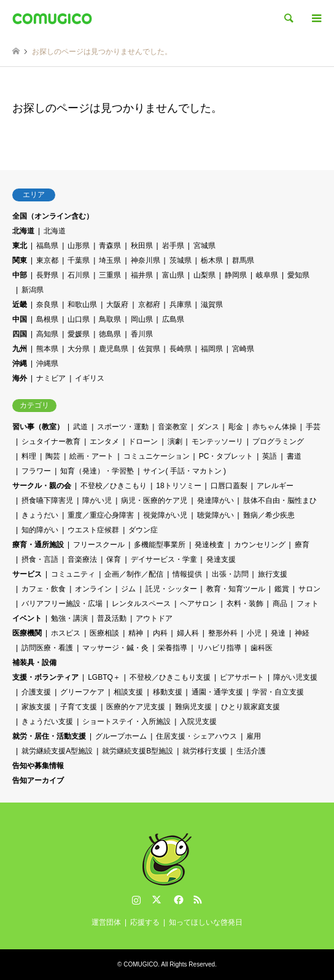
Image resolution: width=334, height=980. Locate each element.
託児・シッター (171, 589)
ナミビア (51, 378)
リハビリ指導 (219, 648)
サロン (309, 589)
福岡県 (212, 349)
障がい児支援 (295, 677)
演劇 (175, 441)
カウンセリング (260, 545)
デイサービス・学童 (164, 559)
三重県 (110, 275)
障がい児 (97, 500)
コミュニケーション (157, 456)
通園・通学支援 (217, 692)
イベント (27, 618)
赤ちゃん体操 (274, 427)
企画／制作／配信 (134, 574)
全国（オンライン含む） (53, 216)
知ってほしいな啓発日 (206, 922)
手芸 (313, 427)
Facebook (177, 900)
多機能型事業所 (160, 545)
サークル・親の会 (42, 486)
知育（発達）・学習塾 (97, 471)
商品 (280, 604)
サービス (27, 574)
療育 (302, 545)
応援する (145, 922)
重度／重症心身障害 (101, 515)
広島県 (173, 319)
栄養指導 (173, 648)
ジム (128, 589)
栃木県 (212, 260)
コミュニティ (73, 574)
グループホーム (121, 736)
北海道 (23, 231)
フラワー (36, 471)
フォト (308, 604)
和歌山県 (82, 305)
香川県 (142, 334)
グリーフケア (82, 692)
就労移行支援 (204, 751)
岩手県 (173, 246)
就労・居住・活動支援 (49, 736)
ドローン (143, 441)
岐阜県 (267, 275)
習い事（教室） (38, 427)
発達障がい (216, 500)
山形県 (79, 246)
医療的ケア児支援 (136, 707)
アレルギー (275, 486)
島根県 (47, 319)
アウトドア (154, 618)
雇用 (254, 736)
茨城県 (181, 260)
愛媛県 (79, 334)
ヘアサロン (198, 604)
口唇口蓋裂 (229, 486)
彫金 (236, 427)
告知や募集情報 (38, 766)
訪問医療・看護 (47, 648)
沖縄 (20, 364)
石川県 (79, 275)
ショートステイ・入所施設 (126, 721)
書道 (294, 456)
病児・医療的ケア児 (154, 500)
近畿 (20, 305)
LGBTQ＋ (104, 677)
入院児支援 (198, 721)
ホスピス (66, 633)
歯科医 (262, 648)
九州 (20, 349)
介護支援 (36, 692)
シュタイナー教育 (51, 441)
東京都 (47, 260)
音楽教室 (173, 427)
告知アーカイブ (38, 780)
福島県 (47, 246)
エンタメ (104, 441)
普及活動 (112, 618)
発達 (278, 633)
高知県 (47, 334)
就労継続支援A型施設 (57, 751)
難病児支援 (193, 707)
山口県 (79, 319)
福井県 (142, 275)
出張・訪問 (230, 574)
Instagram (136, 900)
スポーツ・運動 (123, 427)
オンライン (93, 589)
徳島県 (110, 334)
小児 (254, 633)
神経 (302, 633)
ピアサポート (242, 677)
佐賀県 (149, 349)
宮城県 (204, 246)
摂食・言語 (40, 559)
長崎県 (181, 349)
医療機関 (27, 633)
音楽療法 (82, 559)
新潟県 (33, 290)
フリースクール (99, 545)
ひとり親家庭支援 (251, 707)
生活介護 (251, 751)
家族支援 (36, 707)
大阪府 (117, 305)
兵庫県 (181, 305)
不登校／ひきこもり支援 (170, 677)
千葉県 (79, 260)
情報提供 (187, 574)
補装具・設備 (34, 663)
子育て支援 (79, 707)
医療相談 (104, 633)
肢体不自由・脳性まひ (280, 500)
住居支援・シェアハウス (196, 736)
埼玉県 (110, 260)
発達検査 (209, 545)
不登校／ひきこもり (114, 486)
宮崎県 (243, 349)
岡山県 (142, 319)
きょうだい (40, 515)
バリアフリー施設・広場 (62, 604)
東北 (20, 246)
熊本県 (47, 349)
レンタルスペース (141, 604)
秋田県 (142, 246)
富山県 (173, 275)
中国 (20, 319)
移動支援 (168, 692)
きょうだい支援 (47, 721)
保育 (114, 559)
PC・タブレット (226, 456)
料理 (29, 456)
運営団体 (106, 922)
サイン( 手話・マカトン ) (184, 471)
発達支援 (221, 559)
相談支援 (128, 692)
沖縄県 (47, 364)
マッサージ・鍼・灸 (115, 648)
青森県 (110, 246)
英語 (270, 456)
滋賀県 (212, 305)
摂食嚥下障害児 (47, 500)
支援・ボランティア (45, 677)
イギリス (90, 378)
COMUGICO (141, 964)
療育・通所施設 (38, 545)
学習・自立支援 (278, 692)
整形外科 (223, 633)
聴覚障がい (216, 515)
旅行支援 (273, 574)
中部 (20, 275)
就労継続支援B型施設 (138, 751)
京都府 (149, 305)
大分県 (79, 349)
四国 (20, 334)
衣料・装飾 (245, 604)
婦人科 (188, 633)
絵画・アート (91, 456)
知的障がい (40, 530)
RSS (198, 900)
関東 (20, 260)
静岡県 (236, 275)
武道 (80, 427)
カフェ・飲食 (44, 589)
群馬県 (243, 260)
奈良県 (47, 305)
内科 (160, 633)
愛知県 (298, 275)
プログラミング (278, 441)
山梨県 (204, 275)
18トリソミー (178, 486)
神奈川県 (146, 260)
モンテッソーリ (217, 441)
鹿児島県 (114, 349)
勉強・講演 (69, 618)
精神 (136, 633)
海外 (20, 378)
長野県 (47, 275)
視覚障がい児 (165, 515)
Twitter (157, 900)
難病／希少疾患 (269, 515)
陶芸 (53, 456)
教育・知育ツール (236, 589)
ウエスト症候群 (93, 530)
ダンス (208, 427)
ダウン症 (143, 530)
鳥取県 (110, 319)
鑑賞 (282, 589)
